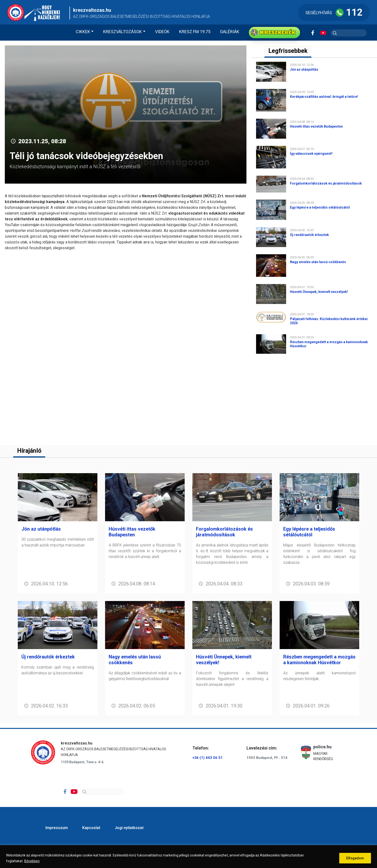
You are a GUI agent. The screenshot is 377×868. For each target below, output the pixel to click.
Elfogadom (355, 858)
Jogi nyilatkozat (129, 828)
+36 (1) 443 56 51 (207, 758)
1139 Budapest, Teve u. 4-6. (83, 762)
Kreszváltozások (123, 32)
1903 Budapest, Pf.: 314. (267, 758)
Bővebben (32, 861)
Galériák (230, 32)
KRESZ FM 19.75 (195, 32)
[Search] (102, 792)
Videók (162, 32)
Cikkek (83, 32)
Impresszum (57, 828)
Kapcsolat (91, 828)
